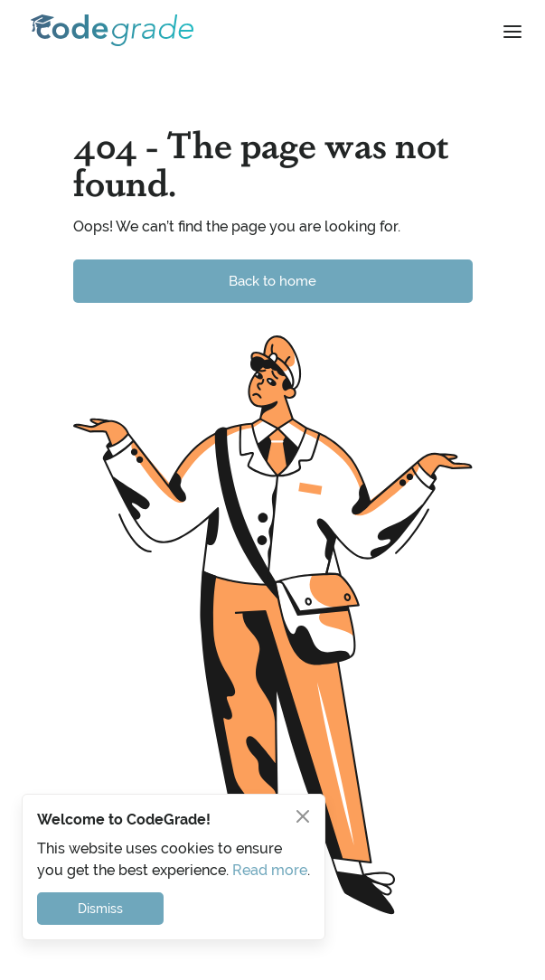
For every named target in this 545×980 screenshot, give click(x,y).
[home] (108, 30)
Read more (270, 870)
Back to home (272, 281)
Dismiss (100, 909)
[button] (512, 31)
